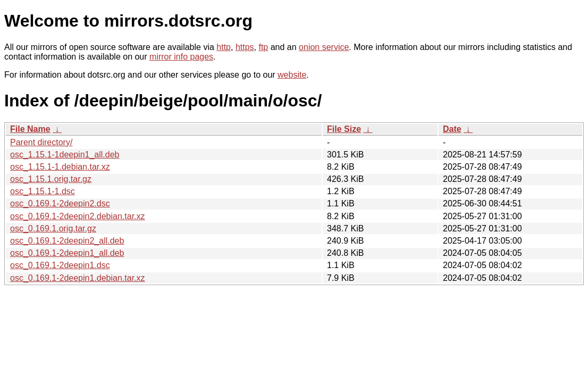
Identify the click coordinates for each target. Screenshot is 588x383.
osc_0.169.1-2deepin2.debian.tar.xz (78, 216)
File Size (344, 129)
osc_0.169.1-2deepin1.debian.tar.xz (78, 278)
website (292, 75)
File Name (30, 129)
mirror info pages (181, 57)
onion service (324, 47)
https (245, 47)
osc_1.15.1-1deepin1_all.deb (65, 155)
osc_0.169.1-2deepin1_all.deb (67, 253)
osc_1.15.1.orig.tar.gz (51, 179)
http (224, 47)
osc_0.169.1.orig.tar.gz (53, 228)
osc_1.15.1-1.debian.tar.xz (60, 167)
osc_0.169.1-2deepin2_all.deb (67, 241)
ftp (263, 47)
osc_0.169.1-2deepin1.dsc (60, 265)
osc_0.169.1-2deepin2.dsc (60, 203)
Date (452, 129)
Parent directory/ (41, 142)
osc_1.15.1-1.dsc (43, 191)
